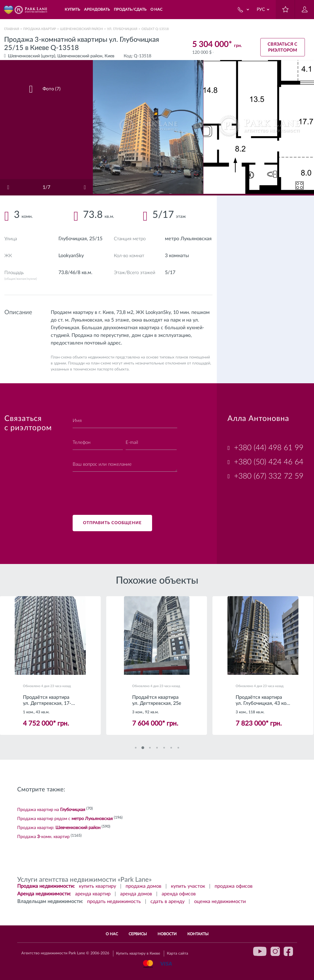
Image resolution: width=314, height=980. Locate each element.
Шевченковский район (82, 29)
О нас (112, 934)
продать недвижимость (114, 902)
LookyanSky (71, 256)
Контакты (198, 934)
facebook (288, 951)
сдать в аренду (168, 902)
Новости (167, 934)
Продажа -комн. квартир (43, 837)
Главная (12, 29)
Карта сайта (177, 954)
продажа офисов (234, 886)
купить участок (188, 886)
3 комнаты (177, 256)
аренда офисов (179, 894)
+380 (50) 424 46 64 (269, 462)
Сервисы (138, 934)
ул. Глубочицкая (122, 29)
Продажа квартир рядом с (65, 819)
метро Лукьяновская (188, 239)
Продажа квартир (40, 29)
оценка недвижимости (220, 902)
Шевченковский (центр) (32, 56)
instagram (275, 951)
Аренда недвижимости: (44, 894)
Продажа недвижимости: (46, 886)
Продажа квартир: (59, 828)
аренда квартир (93, 894)
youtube (260, 951)
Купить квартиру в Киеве (138, 954)
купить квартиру (97, 886)
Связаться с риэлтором (282, 47)
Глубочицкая (73, 239)
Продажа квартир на (51, 810)
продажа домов (143, 886)
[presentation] (114, 490)
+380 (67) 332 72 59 (269, 476)
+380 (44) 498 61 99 (269, 448)
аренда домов (136, 894)
